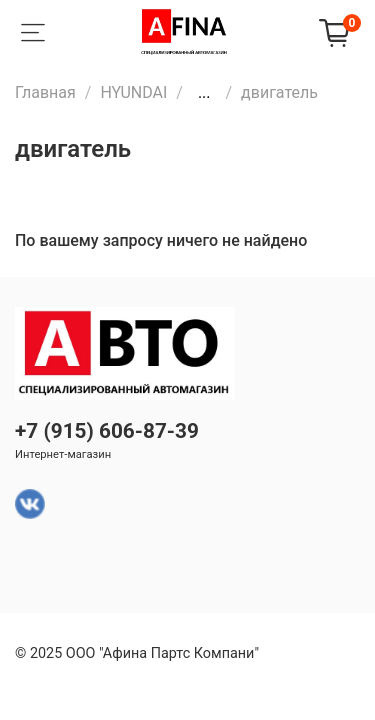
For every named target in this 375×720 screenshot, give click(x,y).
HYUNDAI (133, 92)
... (204, 93)
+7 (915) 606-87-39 (107, 431)
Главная (45, 92)
